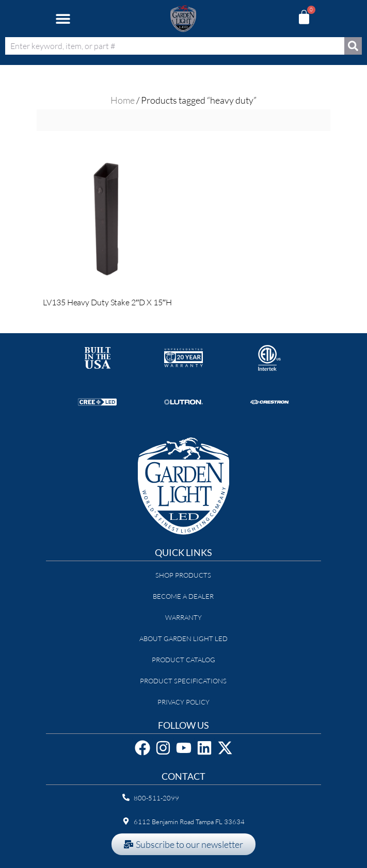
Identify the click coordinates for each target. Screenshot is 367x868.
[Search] (353, 46)
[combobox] (175, 46)
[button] (63, 19)
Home (123, 100)
